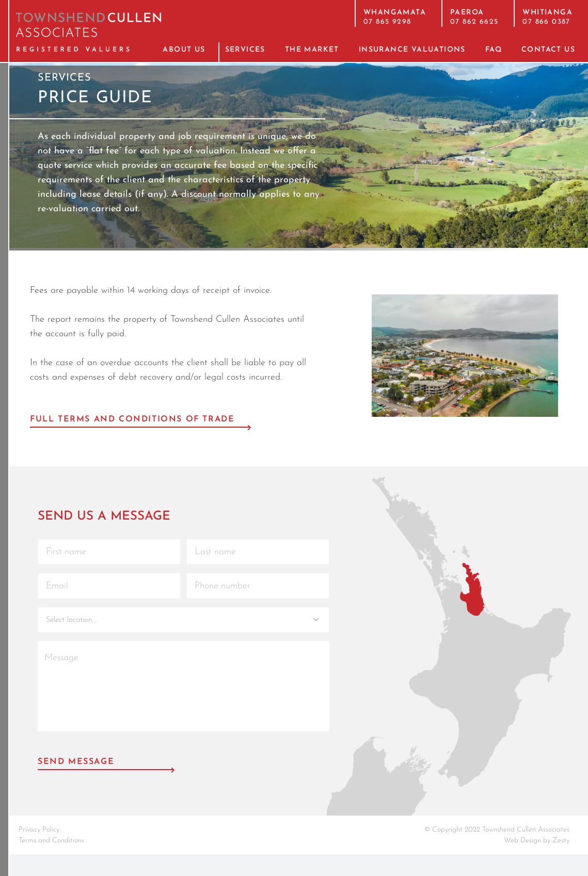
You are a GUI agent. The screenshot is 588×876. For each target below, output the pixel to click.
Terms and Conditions (51, 841)
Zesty (561, 841)
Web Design (522, 841)
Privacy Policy (39, 830)
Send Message (76, 762)
